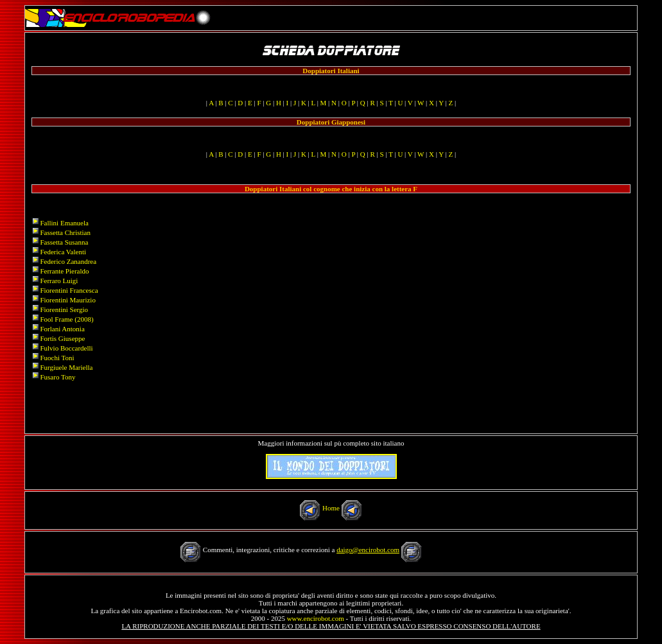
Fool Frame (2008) (66, 319)
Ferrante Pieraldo (64, 271)
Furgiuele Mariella (66, 367)
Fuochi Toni (57, 358)
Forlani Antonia (62, 329)
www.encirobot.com (316, 618)
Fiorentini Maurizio (67, 300)
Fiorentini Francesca (69, 290)
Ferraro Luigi (59, 281)
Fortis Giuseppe (62, 338)
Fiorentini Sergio (64, 309)
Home (331, 508)
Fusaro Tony (57, 377)
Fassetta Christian (65, 232)
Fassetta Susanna (64, 242)
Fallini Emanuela (64, 223)
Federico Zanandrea (68, 261)
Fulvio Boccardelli (66, 348)
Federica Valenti (63, 252)
